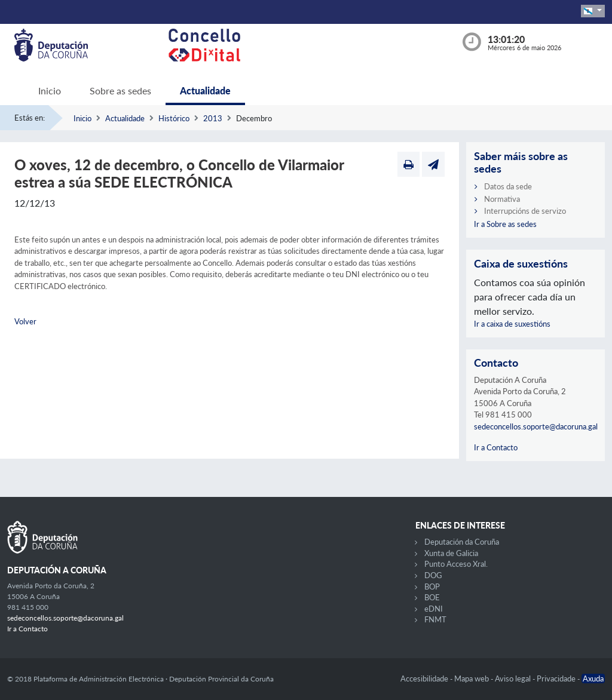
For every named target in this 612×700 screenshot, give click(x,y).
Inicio (50, 90)
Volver (25, 321)
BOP (432, 587)
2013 (213, 118)
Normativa (502, 199)
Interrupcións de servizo (525, 211)
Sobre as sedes (120, 90)
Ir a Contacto (496, 447)
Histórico (174, 118)
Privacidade (557, 678)
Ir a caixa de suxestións (512, 324)
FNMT (435, 619)
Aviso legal (514, 678)
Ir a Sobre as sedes (505, 224)
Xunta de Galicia (451, 553)
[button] (593, 11)
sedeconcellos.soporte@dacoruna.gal (536, 426)
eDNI (434, 609)
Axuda (593, 678)
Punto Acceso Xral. (456, 564)
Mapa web (472, 678)
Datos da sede (508, 186)
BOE (432, 597)
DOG (433, 575)
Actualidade (205, 90)
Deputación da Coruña (462, 542)
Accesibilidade (425, 678)
